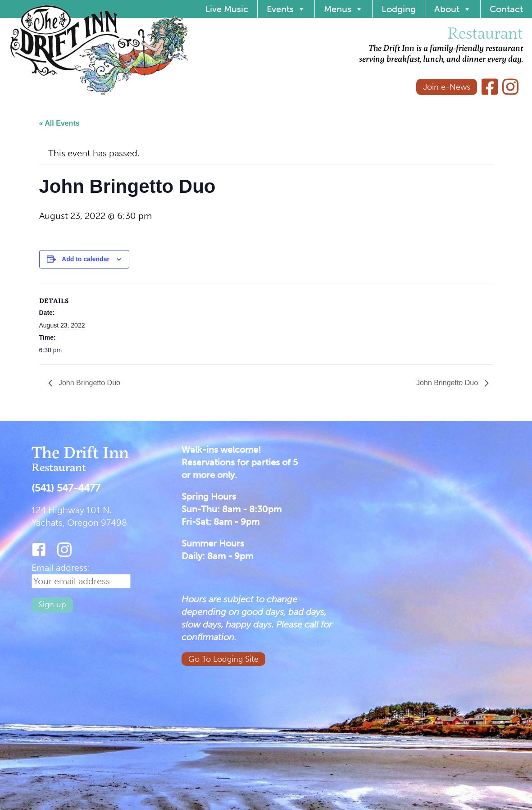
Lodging (399, 9)
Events (286, 9)
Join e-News (447, 87)
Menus (343, 9)
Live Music (227, 9)
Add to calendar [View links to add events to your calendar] (86, 259)
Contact (506, 9)
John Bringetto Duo (89, 383)
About (453, 9)
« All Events (59, 123)
